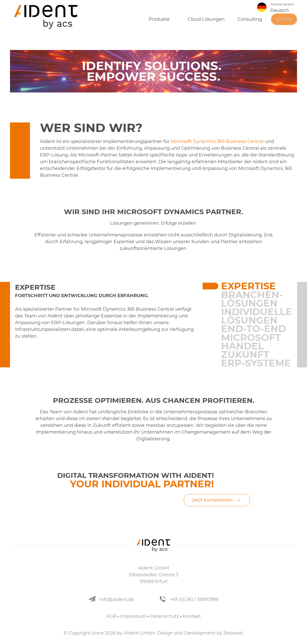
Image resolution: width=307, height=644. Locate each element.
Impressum (133, 616)
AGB (111, 616)
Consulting (250, 21)
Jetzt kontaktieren (212, 500)
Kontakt (284, 21)
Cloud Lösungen (206, 21)
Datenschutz (164, 616)
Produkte (159, 21)
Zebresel (233, 633)
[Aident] (47, 17)
